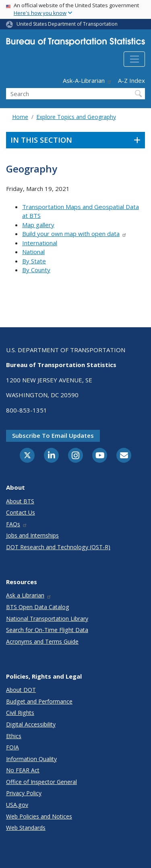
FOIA (12, 747)
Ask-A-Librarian (87, 80)
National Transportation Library (47, 619)
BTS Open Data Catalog (38, 607)
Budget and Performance (39, 701)
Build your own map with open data (74, 234)
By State (34, 261)
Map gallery (38, 225)
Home (20, 117)
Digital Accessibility (31, 724)
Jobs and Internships (32, 535)
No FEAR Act (23, 770)
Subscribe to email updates (53, 435)
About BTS (20, 501)
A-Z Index (131, 80)
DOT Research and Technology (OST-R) (58, 547)
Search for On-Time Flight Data (47, 630)
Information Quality (31, 759)
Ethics (14, 736)
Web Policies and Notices (39, 816)
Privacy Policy (24, 793)
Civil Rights (20, 713)
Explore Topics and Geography (76, 117)
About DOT (21, 690)
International (40, 243)
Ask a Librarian (29, 595)
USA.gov (17, 805)
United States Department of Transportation (67, 24)
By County (36, 270)
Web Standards (26, 828)
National (33, 252)
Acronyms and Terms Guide (42, 641)
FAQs (17, 524)
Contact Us (21, 512)
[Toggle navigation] (134, 59)
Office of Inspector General (41, 782)
